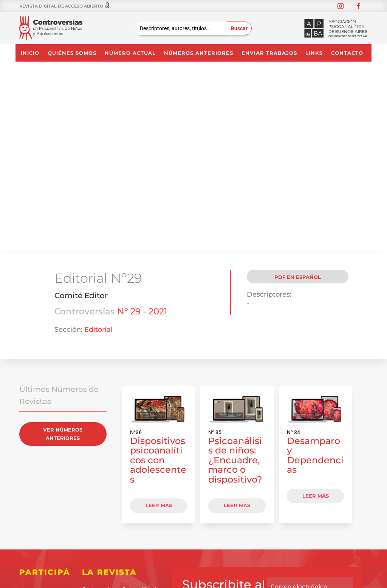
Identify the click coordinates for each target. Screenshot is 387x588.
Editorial (98, 153)
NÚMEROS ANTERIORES (199, 53)
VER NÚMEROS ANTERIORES (63, 258)
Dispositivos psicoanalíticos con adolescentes (158, 284)
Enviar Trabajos (269, 53)
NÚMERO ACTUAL (130, 53)
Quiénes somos (72, 53)
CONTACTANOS (114, 471)
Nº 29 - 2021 (142, 135)
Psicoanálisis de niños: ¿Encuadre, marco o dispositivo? (235, 284)
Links (314, 53)
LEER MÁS (159, 330)
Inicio (30, 53)
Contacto (347, 53)
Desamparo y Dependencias (315, 279)
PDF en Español (298, 101)
